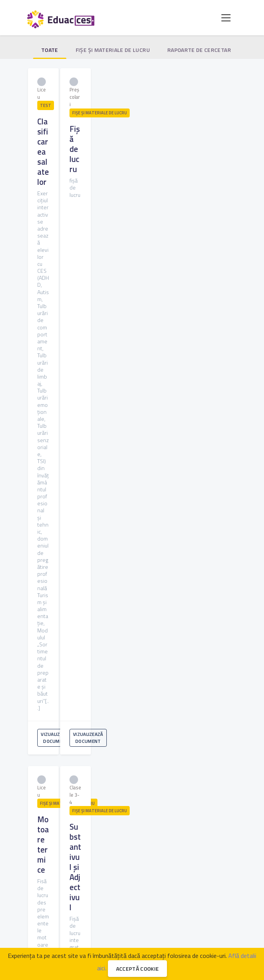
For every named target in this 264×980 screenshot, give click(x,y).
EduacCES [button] (111, 928)
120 (172, 675)
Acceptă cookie (138, 969)
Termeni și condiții (194, 912)
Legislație (192, 902)
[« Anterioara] (42, 675)
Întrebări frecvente (59, 912)
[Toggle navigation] (226, 18)
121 (189, 675)
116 (107, 675)
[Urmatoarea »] (148, 689)
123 (221, 675)
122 (205, 675)
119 (156, 675)
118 (140, 675)
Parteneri (158, 902)
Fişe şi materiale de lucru (113, 50)
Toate (50, 50)
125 (132, 689)
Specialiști (61, 902)
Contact (129, 912)
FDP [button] (78, 928)
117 (123, 675)
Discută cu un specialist (110, 902)
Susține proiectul (160, 928)
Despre (101, 912)
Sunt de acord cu (102, 852)
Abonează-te (135, 829)
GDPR (155, 912)
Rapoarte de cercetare (201, 50)
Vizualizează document (74, 213)
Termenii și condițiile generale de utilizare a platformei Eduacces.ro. (102, 852)
